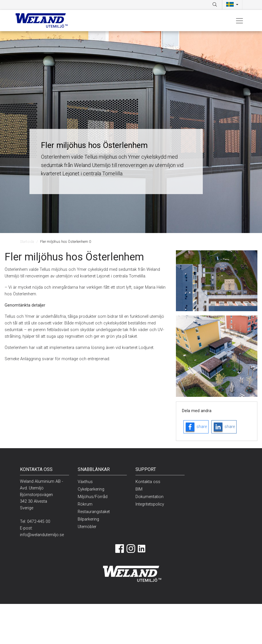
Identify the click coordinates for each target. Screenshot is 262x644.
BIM (139, 489)
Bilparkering (88, 519)
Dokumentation (149, 497)
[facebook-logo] (196, 427)
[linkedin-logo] (224, 427)
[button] (232, 5)
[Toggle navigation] (239, 20)
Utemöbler (87, 527)
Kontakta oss (148, 482)
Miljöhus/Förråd (93, 497)
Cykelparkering (91, 489)
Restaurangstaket (94, 512)
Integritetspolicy (150, 504)
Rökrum (85, 504)
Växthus (85, 482)
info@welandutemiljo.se (42, 535)
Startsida (27, 242)
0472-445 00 (39, 522)
